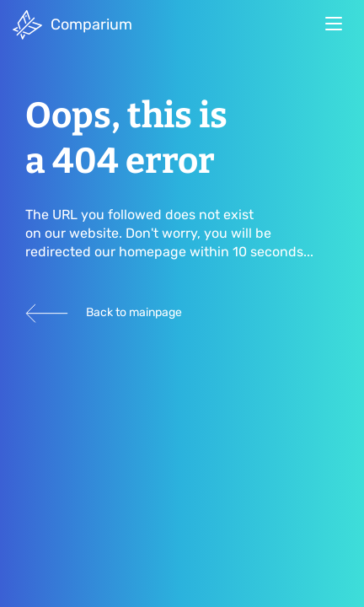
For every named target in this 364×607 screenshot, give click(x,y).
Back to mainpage (104, 313)
